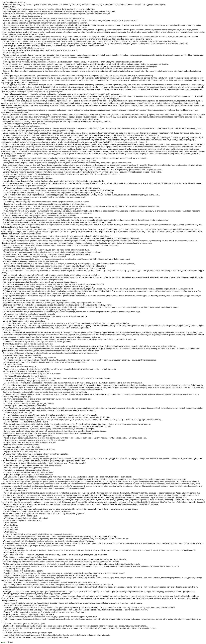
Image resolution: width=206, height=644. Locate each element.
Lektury (4, 642)
